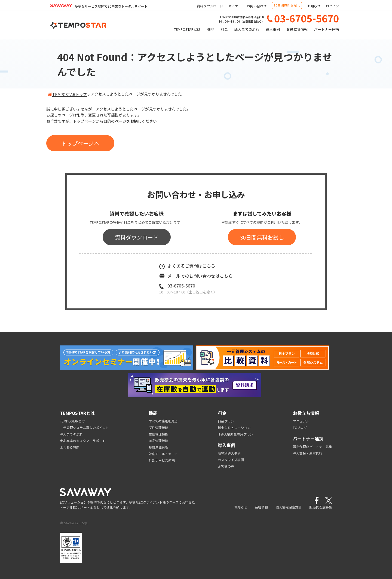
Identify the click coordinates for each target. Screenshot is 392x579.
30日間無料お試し (287, 5)
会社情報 (261, 507)
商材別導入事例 (229, 453)
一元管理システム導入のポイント (84, 428)
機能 (211, 29)
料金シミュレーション (234, 428)
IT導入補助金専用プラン (235, 434)
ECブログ (300, 428)
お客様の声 (226, 466)
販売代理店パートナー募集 (313, 447)
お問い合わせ (257, 6)
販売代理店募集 (321, 507)
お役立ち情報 (297, 29)
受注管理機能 (158, 428)
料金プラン (226, 421)
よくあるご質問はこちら (187, 266)
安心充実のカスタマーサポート (83, 441)
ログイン (332, 6)
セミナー (235, 6)
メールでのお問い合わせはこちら (196, 276)
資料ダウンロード (210, 6)
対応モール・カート (163, 454)
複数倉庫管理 (158, 447)
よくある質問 (70, 447)
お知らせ (314, 6)
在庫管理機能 (158, 434)
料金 (224, 29)
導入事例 (273, 29)
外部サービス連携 (162, 460)
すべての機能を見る (163, 421)
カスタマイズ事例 (231, 460)
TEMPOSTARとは (187, 29)
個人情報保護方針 (289, 507)
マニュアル (301, 421)
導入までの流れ (247, 29)
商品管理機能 (158, 441)
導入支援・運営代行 (308, 453)
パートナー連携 (327, 29)
